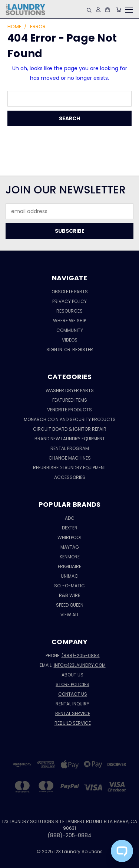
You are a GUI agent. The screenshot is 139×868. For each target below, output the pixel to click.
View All (70, 615)
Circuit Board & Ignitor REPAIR (70, 429)
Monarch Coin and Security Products (70, 419)
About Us (72, 675)
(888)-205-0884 (81, 655)
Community (70, 330)
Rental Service (73, 713)
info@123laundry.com (80, 665)
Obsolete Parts (70, 292)
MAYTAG (70, 547)
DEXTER (70, 528)
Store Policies (72, 684)
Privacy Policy (69, 301)
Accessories (70, 477)
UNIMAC (69, 576)
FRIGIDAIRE (69, 566)
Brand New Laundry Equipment (70, 439)
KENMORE (70, 557)
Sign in (55, 350)
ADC (70, 518)
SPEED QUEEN (70, 605)
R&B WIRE (69, 595)
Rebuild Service (73, 723)
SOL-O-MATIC (69, 586)
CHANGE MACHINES (70, 458)
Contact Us (73, 694)
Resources (69, 311)
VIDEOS (70, 340)
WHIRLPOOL (69, 537)
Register (83, 350)
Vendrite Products (69, 410)
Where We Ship (69, 321)
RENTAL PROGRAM (70, 448)
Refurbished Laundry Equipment (70, 468)
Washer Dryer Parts (70, 390)
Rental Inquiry (72, 704)
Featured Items (70, 400)
